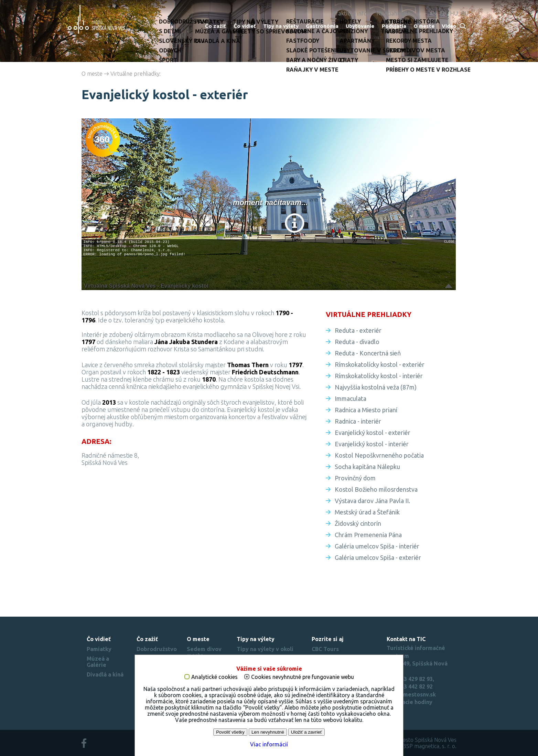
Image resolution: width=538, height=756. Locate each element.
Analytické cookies (214, 677)
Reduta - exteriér (358, 330)
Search (463, 27)
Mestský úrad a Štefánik (367, 512)
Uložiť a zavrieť (306, 732)
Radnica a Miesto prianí (366, 410)
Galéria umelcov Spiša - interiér (377, 546)
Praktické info (350, 13)
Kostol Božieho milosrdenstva (376, 489)
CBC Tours (325, 649)
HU (454, 13)
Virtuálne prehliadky (135, 74)
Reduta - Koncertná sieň (368, 353)
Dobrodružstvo (157, 649)
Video (449, 26)
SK (433, 13)
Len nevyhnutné (268, 732)
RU (465, 13)
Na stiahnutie (393, 13)
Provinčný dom (355, 478)
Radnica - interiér (358, 421)
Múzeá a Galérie (98, 662)
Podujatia (394, 26)
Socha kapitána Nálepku (367, 467)
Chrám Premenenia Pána (368, 535)
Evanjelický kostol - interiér (372, 444)
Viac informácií (269, 744)
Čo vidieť (245, 26)
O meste (424, 26)
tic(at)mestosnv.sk (411, 694)
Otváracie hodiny (410, 702)
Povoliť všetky (230, 732)
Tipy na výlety (281, 26)
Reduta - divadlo (357, 342)
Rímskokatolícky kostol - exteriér (380, 364)
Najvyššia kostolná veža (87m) (376, 387)
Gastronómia (322, 26)
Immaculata (351, 398)
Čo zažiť (216, 26)
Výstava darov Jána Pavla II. (372, 501)
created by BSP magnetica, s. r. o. (416, 746)
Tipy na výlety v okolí (265, 649)
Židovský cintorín (358, 523)
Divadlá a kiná (105, 674)
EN (443, 13)
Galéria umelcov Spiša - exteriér (378, 557)
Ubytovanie (360, 26)
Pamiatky (99, 649)
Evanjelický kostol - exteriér (373, 433)
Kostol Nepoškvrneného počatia (379, 455)
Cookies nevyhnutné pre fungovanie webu (303, 677)
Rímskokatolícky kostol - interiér (379, 376)
